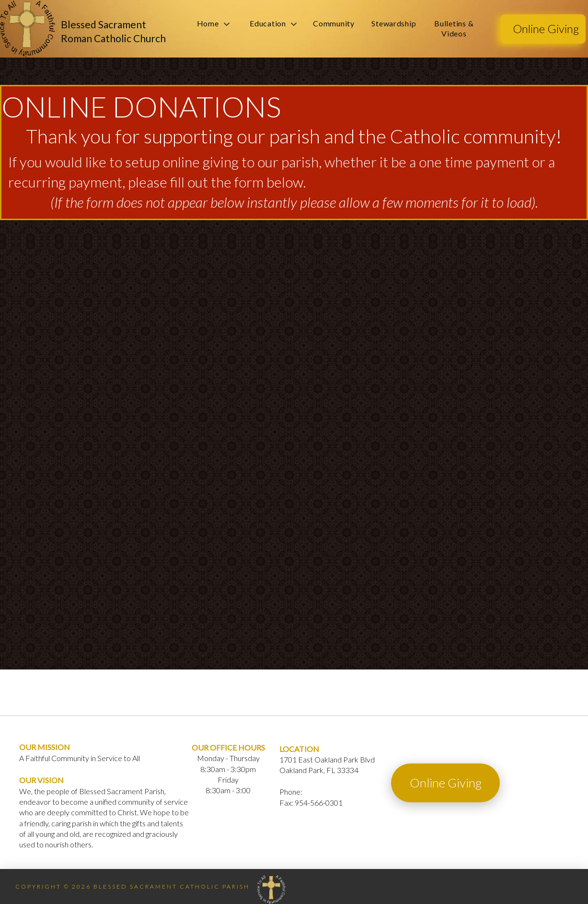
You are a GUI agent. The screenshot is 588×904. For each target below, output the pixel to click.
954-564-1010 (328, 792)
